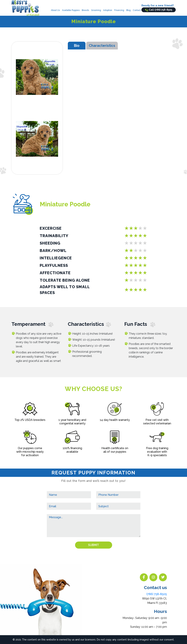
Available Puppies (71, 10)
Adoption (108, 10)
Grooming (96, 10)
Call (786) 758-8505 (159, 10)
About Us (55, 10)
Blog (128, 10)
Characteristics (102, 46)
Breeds (85, 10)
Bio (77, 46)
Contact (137, 10)
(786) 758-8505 (157, 594)
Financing (119, 10)
